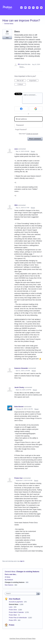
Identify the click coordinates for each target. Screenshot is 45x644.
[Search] (38, 593)
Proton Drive (13, 610)
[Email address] (28, 119)
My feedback (9, 580)
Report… (22, 67)
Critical (22, 84)
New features (9, 585)
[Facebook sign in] (21, 109)
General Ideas (10, 572)
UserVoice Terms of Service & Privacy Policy (22, 638)
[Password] (28, 125)
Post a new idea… (11, 574)
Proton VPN (13, 620)
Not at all (21, 81)
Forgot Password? (21, 130)
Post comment (35, 139)
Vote (7, 38)
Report (33, 151)
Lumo (11, 607)
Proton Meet (13, 615)
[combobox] (21, 594)
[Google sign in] (36, 109)
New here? (28, 134)
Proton (12, 625)
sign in (22, 561)
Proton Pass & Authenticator (18, 618)
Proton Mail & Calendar (16, 612)
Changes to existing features (28, 572)
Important (34, 81)
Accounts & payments (16, 602)
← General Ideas (8, 24)
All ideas (7, 577)
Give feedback (15, 599)
